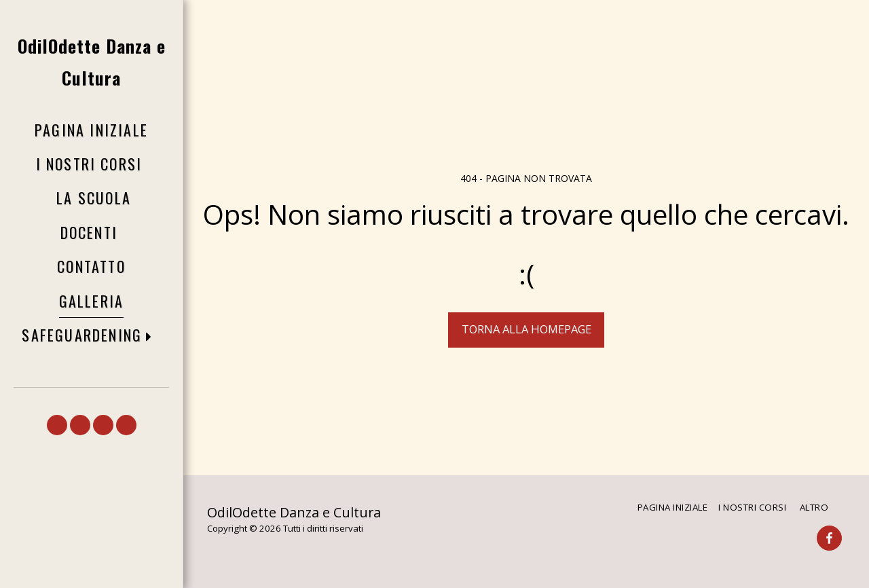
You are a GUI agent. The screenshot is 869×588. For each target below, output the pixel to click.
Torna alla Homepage (526, 329)
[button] (91, 335)
